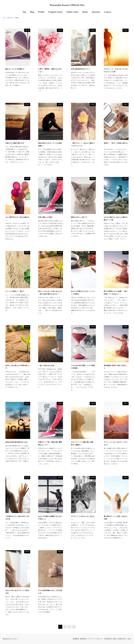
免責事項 (76, 639)
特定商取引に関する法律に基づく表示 (118, 639)
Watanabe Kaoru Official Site (67, 5)
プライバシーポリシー (95, 639)
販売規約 (83, 639)
